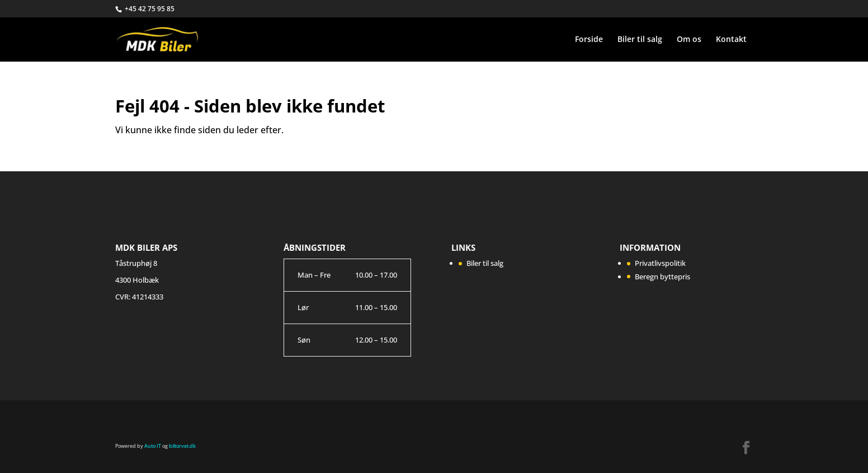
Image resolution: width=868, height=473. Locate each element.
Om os (689, 40)
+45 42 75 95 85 (150, 9)
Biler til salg (640, 40)
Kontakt (731, 40)
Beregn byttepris (662, 277)
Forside (589, 40)
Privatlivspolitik (660, 263)
